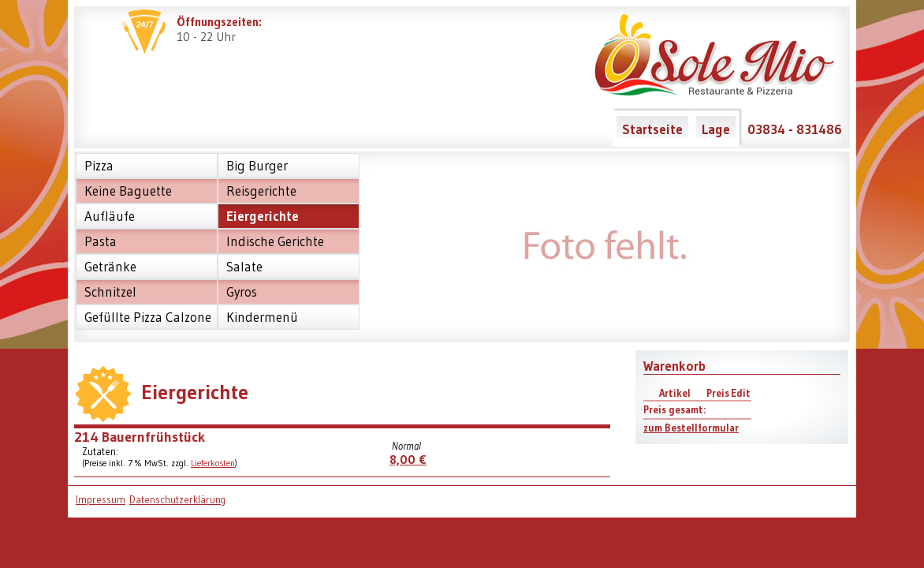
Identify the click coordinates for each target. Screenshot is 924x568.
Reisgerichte (261, 191)
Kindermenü (262, 317)
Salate (244, 267)
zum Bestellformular (691, 428)
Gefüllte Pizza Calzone (148, 317)
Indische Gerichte (275, 241)
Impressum (101, 500)
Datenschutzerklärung (177, 500)
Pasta (101, 241)
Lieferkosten (213, 463)
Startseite (652, 129)
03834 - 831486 (795, 129)
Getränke (110, 267)
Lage (716, 129)
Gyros (242, 292)
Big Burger (257, 166)
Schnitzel (110, 292)
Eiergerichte (263, 216)
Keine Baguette (128, 191)
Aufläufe (110, 216)
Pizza (99, 166)
